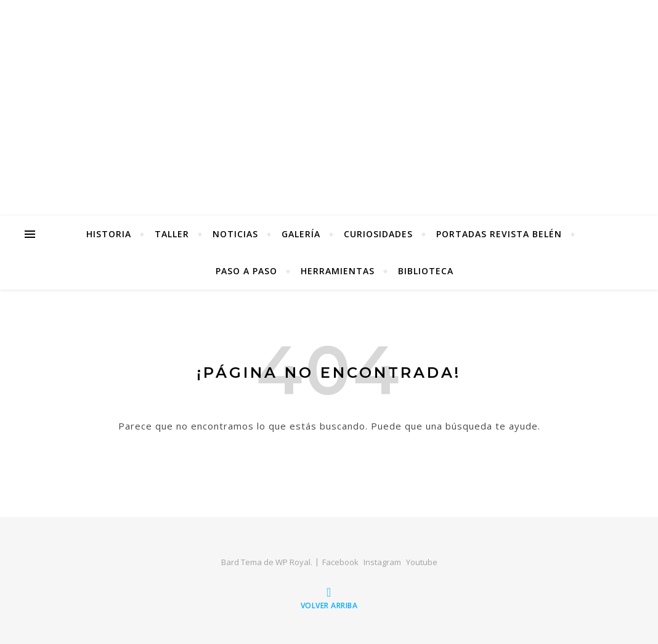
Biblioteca (426, 271)
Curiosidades (378, 234)
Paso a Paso (246, 271)
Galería (301, 234)
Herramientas (338, 271)
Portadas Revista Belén (499, 234)
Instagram (382, 562)
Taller (172, 234)
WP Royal (293, 562)
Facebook (340, 562)
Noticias (235, 234)
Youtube (422, 562)
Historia (109, 234)
